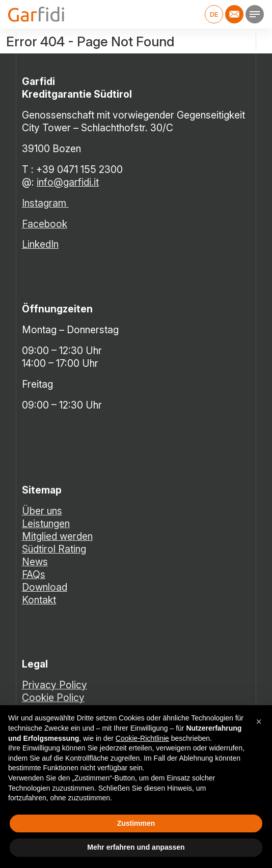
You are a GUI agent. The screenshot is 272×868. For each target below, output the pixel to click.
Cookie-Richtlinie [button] (142, 738)
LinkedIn (40, 244)
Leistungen (46, 524)
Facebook (45, 224)
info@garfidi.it (68, 182)
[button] (259, 721)
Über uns (42, 511)
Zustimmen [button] (136, 823)
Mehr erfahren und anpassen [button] (136, 847)
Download (45, 587)
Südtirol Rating (54, 549)
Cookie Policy (53, 698)
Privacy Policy (55, 685)
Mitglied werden (57, 536)
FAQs (34, 574)
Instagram (45, 203)
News (35, 562)
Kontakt (39, 600)
